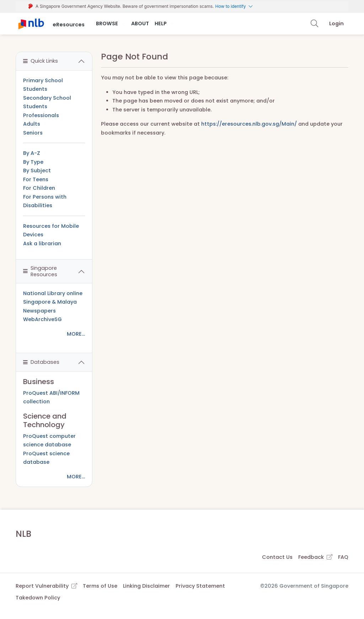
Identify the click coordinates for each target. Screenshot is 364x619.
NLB (23, 534)
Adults (32, 124)
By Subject (37, 171)
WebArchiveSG (42, 319)
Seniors (33, 133)
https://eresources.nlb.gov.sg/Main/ (249, 124)
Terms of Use (100, 586)
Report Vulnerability (46, 586)
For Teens (36, 179)
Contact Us (277, 557)
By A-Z (32, 153)
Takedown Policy (38, 598)
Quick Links (41, 61)
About (140, 23)
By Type (33, 162)
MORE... (76, 334)
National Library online (53, 293)
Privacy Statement (200, 586)
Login (336, 23)
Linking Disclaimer (146, 586)
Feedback (315, 557)
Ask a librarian (42, 243)
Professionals (41, 115)
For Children (39, 188)
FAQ (343, 557)
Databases (41, 362)
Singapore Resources (40, 271)
